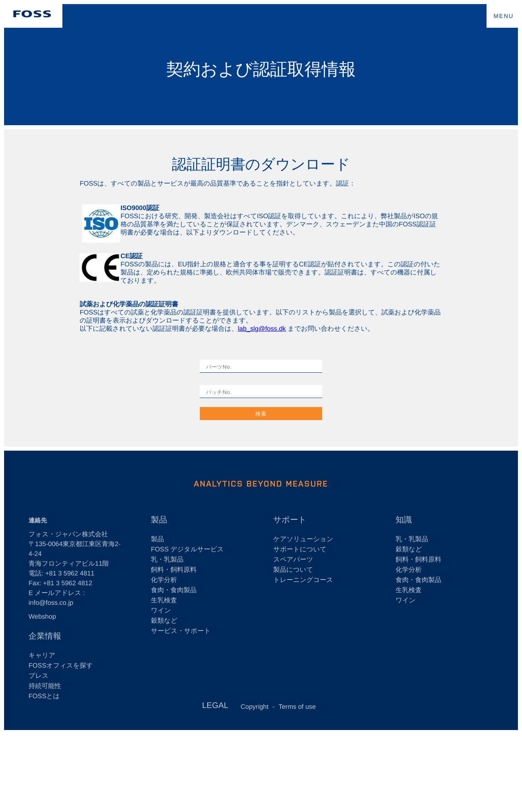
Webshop (42, 617)
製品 (159, 520)
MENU (504, 16)
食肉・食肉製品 (174, 590)
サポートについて (300, 550)
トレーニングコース (303, 580)
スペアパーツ (293, 560)
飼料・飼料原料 (174, 570)
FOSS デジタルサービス (187, 550)
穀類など (164, 621)
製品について (293, 570)
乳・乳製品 (167, 560)
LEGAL (215, 706)
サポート (290, 520)
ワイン (161, 611)
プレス (39, 676)
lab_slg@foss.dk (262, 329)
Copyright (254, 707)
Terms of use (297, 707)
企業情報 (45, 636)
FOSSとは (44, 696)
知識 (404, 520)
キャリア (42, 656)
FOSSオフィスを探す (61, 666)
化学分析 (164, 580)
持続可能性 (45, 686)
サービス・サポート (181, 631)
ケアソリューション (303, 539)
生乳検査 (164, 601)
